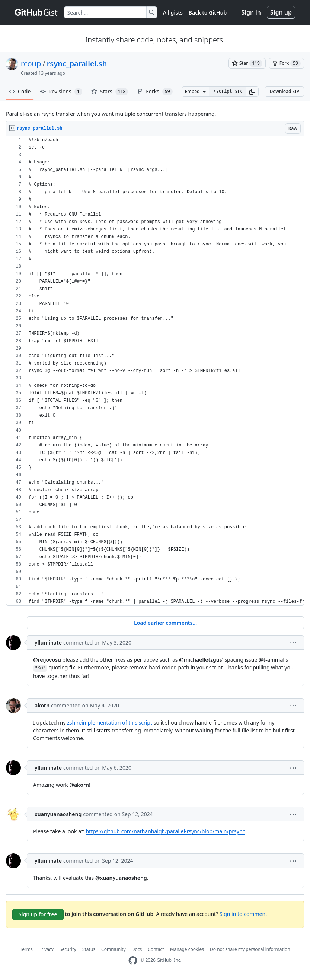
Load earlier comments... (165, 623)
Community (114, 949)
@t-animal (271, 660)
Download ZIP (284, 91)
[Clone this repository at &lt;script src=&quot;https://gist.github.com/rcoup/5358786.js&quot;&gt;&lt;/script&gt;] (228, 92)
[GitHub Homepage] (133, 960)
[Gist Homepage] (36, 12)
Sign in (251, 12)
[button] (252, 92)
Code (20, 91)
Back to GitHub (208, 12)
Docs (137, 949)
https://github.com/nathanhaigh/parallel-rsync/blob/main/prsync (165, 831)
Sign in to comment (243, 914)
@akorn (79, 785)
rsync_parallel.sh (77, 63)
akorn (42, 705)
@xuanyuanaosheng (121, 878)
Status (89, 949)
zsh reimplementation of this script (110, 723)
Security (68, 949)
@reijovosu (47, 660)
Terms (26, 949)
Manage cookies (187, 949)
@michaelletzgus (201, 660)
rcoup (31, 63)
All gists (173, 12)
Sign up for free (38, 914)
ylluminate (48, 642)
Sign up (281, 12)
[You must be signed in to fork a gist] (286, 63)
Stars (110, 92)
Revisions (61, 92)
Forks (155, 92)
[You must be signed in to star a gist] (247, 63)
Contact (156, 949)
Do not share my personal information (250, 949)
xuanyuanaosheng (58, 814)
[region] (155, 371)
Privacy (46, 949)
